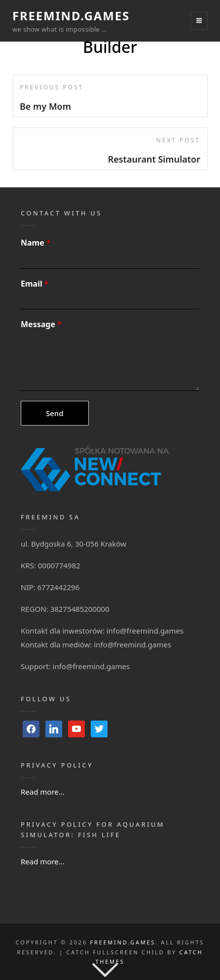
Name (36, 243)
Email (35, 284)
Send (55, 413)
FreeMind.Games (71, 16)
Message (41, 324)
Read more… (43, 792)
